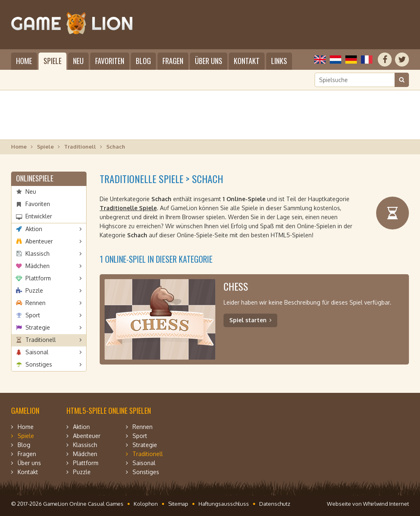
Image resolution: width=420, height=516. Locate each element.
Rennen (35, 303)
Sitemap (178, 504)
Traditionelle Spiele (128, 208)
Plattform (38, 278)
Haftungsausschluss (224, 504)
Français (367, 60)
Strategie (38, 327)
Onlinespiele (35, 178)
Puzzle (34, 290)
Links (279, 61)
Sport (33, 315)
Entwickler (39, 216)
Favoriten (110, 61)
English (320, 60)
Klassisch (38, 253)
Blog (143, 61)
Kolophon (146, 504)
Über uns (209, 61)
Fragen (173, 61)
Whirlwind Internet (386, 504)
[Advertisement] (210, 115)
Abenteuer (39, 241)
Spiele (52, 61)
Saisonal (37, 352)
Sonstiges (39, 364)
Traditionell (80, 147)
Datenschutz (275, 504)
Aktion (34, 229)
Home (24, 61)
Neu (78, 61)
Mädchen (38, 266)
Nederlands (336, 60)
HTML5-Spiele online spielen (109, 411)
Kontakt (247, 61)
